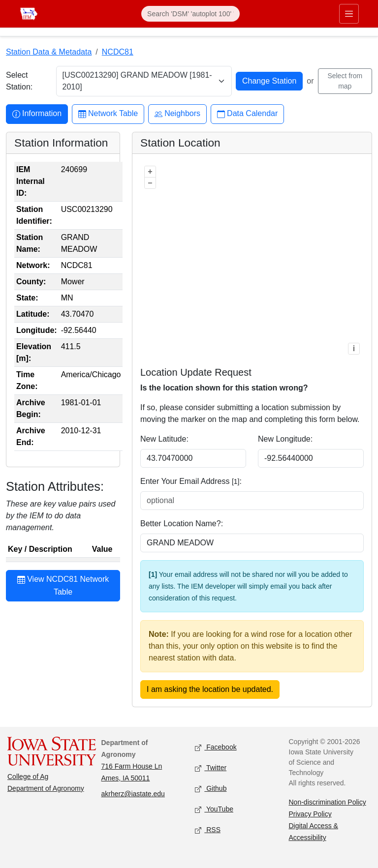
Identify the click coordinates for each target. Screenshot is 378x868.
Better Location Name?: (182, 524)
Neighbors (177, 114)
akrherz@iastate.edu (133, 794)
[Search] (190, 14)
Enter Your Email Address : (191, 481)
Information (37, 114)
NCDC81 (118, 52)
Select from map (345, 81)
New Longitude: (285, 439)
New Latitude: (164, 439)
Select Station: (19, 81)
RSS (208, 830)
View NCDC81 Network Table (63, 585)
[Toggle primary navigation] (349, 14)
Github (211, 789)
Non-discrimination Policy (328, 802)
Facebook (216, 748)
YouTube (214, 810)
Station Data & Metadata (49, 52)
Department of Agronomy (46, 788)
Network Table (108, 114)
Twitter (211, 768)
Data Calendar (247, 114)
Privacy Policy (310, 814)
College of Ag (28, 777)
